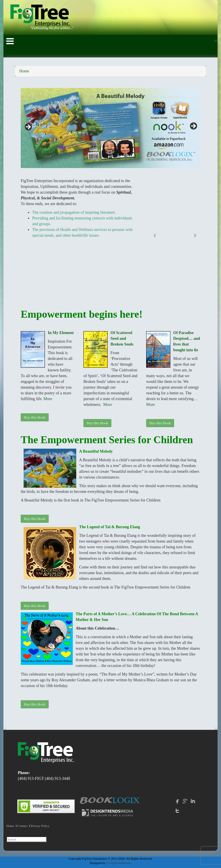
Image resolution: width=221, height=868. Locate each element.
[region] (110, 128)
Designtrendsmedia (118, 863)
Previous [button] (28, 126)
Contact (22, 826)
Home (24, 71)
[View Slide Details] (110, 128)
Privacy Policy (40, 826)
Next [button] (193, 126)
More (48, 399)
